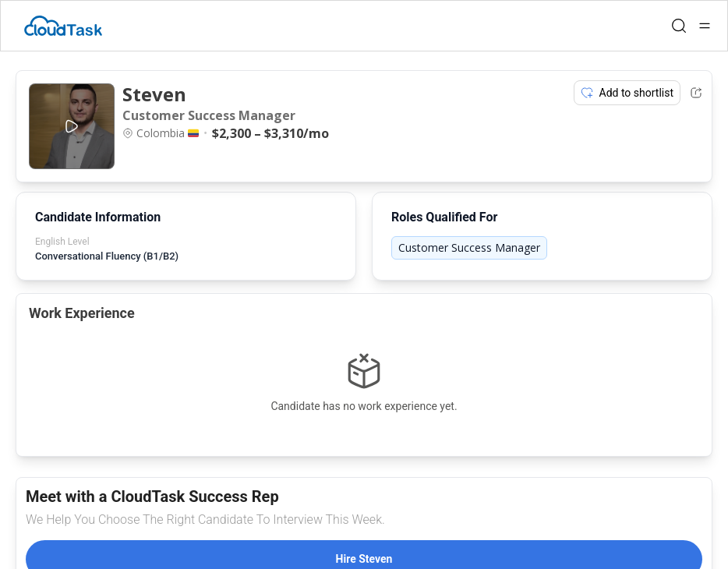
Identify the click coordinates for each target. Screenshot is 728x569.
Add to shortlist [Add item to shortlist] (627, 93)
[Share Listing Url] (696, 93)
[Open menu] (705, 26)
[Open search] (679, 26)
